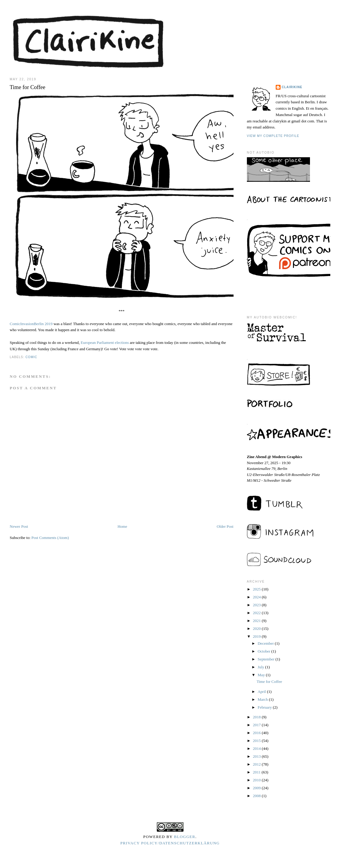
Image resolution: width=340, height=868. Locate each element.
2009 (257, 788)
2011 (257, 772)
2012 (257, 764)
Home (122, 526)
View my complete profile (273, 136)
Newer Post (19, 526)
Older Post (225, 526)
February (265, 707)
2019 (257, 636)
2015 (257, 741)
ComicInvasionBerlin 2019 (31, 324)
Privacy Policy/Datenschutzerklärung (170, 843)
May (262, 675)
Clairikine (292, 87)
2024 (257, 597)
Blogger (185, 837)
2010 (257, 780)
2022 (257, 613)
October (264, 651)
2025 (257, 589)
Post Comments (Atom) (50, 538)
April (262, 692)
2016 (257, 733)
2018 (257, 717)
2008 (257, 796)
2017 (257, 725)
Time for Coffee (269, 682)
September (266, 659)
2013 (257, 756)
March (263, 699)
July (261, 667)
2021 (257, 621)
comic (31, 357)
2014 (257, 748)
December (266, 643)
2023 (257, 605)
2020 (257, 629)
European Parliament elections (105, 343)
